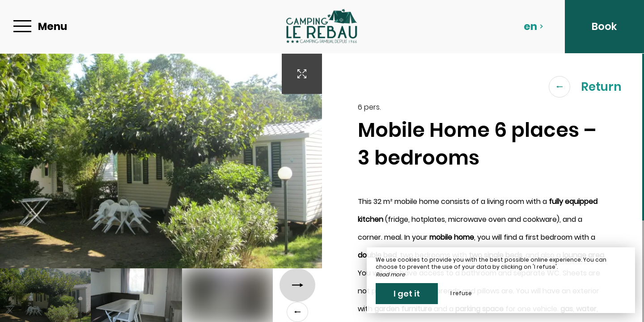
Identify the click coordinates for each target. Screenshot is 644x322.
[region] (483, 188)
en (534, 26)
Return (585, 87)
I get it (407, 294)
